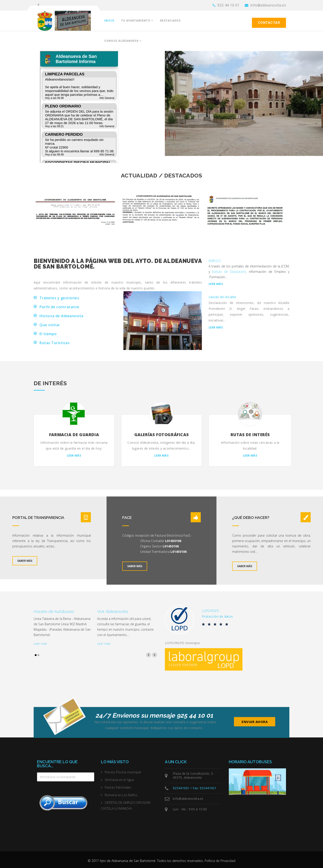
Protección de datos (217, 616)
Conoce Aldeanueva (121, 41)
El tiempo (48, 334)
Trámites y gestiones (59, 298)
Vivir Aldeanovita (112, 611)
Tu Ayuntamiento (136, 21)
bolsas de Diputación (229, 272)
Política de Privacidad (220, 861)
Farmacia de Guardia (74, 435)
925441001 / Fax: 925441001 (195, 788)
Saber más (25, 561)
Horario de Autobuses (54, 611)
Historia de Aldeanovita (61, 316)
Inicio (109, 21)
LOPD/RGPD (211, 611)
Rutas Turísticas (55, 343)
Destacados (170, 21)
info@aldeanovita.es (268, 5)
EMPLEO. (215, 261)
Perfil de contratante (59, 307)
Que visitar (50, 325)
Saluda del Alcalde (222, 297)
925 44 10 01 (228, 5)
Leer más (216, 284)
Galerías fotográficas (162, 435)
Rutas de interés (250, 435)
